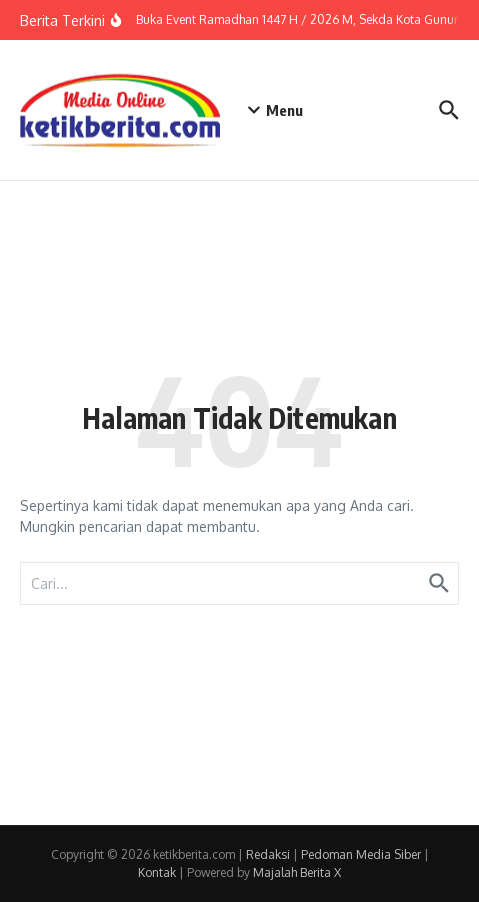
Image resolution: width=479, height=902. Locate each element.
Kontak (157, 872)
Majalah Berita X (297, 872)
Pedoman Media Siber (361, 854)
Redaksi (268, 854)
